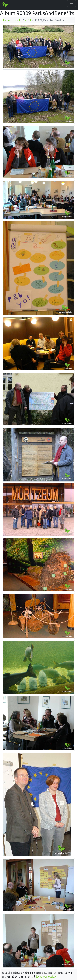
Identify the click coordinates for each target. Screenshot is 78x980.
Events (18, 20)
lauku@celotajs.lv (46, 977)
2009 (28, 20)
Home (7, 20)
